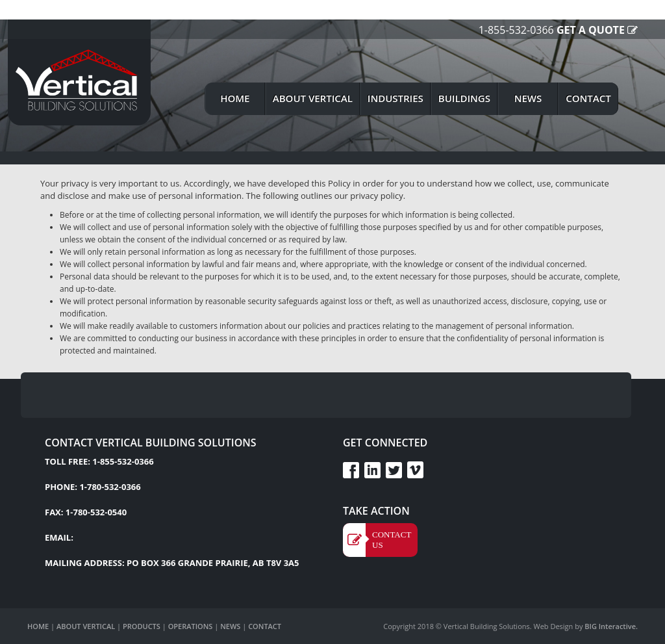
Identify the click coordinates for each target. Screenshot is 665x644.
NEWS (230, 626)
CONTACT (265, 626)
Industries (395, 98)
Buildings (464, 98)
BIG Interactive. (610, 626)
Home (235, 98)
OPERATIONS (191, 626)
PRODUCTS (142, 626)
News (528, 98)
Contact (588, 98)
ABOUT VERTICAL (86, 626)
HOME (38, 626)
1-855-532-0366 (516, 30)
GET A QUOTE (591, 30)
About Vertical (313, 98)
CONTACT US (392, 540)
